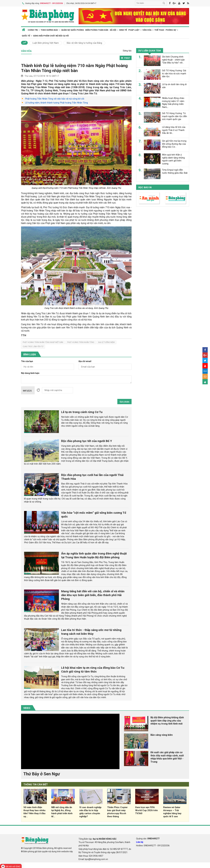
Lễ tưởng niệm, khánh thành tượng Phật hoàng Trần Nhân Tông (56, 102)
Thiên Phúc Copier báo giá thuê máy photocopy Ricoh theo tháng (117, 811)
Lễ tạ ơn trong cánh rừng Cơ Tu (82, 411)
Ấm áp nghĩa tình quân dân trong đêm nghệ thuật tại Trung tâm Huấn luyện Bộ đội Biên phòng (94, 555)
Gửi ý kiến (124, 401)
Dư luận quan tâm (150, 50)
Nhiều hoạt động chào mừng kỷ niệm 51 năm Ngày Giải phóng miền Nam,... (173, 102)
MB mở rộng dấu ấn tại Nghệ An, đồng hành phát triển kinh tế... (62, 811)
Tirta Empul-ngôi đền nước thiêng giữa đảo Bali (175, 171)
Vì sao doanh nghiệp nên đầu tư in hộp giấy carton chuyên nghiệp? (90, 811)
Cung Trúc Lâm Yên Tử (33, 346)
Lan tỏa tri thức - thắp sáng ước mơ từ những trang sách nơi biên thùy (91, 631)
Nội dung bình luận (30, 373)
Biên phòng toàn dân (97, 29)
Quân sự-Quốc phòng (73, 29)
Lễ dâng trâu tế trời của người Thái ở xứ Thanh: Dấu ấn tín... (174, 130)
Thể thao (159, 29)
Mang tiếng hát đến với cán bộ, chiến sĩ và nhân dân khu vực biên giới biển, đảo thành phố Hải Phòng (93, 595)
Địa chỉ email (85, 361)
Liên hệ (140, 841)
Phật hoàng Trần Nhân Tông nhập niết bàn (43, 342)
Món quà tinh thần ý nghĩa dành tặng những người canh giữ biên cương (173, 159)
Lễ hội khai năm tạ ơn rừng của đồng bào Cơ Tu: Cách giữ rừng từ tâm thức (93, 669)
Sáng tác (127, 50)
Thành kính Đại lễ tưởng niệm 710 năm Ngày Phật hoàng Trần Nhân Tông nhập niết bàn (74, 68)
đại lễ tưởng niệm (106, 342)
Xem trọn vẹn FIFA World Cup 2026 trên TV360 (146, 810)
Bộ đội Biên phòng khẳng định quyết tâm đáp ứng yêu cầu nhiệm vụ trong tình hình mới (167, 720)
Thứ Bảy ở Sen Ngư (42, 773)
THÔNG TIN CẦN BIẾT (36, 784)
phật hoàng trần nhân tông (81, 342)
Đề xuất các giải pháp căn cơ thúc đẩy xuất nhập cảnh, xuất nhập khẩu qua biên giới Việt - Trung (167, 756)
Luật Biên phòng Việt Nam (46, 42)
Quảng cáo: (148, 838)
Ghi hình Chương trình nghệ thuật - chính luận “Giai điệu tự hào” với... (173, 59)
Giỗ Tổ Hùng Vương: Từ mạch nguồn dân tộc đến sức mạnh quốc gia (174, 116)
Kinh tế (123, 29)
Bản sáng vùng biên (162, 734)
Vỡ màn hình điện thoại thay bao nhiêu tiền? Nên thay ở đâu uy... (34, 811)
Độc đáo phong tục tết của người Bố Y (87, 440)
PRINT (126, 57)
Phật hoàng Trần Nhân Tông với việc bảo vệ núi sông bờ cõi (55, 98)
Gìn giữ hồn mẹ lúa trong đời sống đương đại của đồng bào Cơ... (174, 143)
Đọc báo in (145, 187)
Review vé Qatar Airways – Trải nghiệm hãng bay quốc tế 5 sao (172, 811)
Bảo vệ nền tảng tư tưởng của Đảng (84, 42)
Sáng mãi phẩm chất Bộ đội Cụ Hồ (51, 35)
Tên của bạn (27, 361)
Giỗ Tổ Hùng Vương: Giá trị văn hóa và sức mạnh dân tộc (174, 73)
